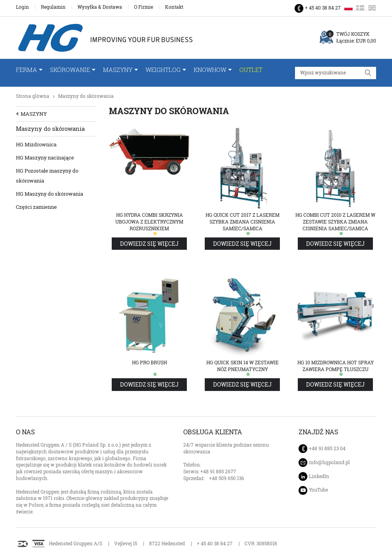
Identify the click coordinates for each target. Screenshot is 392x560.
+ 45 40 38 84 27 (323, 8)
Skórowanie (70, 70)
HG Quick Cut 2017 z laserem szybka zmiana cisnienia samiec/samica (243, 222)
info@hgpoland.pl (329, 463)
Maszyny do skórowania (86, 96)
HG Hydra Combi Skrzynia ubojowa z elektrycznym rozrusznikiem (149, 222)
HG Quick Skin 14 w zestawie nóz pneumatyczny (243, 366)
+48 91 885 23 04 (327, 448)
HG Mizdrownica (36, 144)
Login (22, 7)
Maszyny (118, 70)
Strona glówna (33, 96)
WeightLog (163, 70)
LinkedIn (319, 476)
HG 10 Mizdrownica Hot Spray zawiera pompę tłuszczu (336, 366)
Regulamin (53, 7)
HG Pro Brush (149, 363)
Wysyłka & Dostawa (100, 7)
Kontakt (174, 7)
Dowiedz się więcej (149, 244)
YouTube (318, 490)
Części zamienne (36, 207)
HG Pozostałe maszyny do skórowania (47, 176)
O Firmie (144, 7)
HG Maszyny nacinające (45, 157)
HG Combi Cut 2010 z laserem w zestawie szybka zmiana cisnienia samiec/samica (335, 222)
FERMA (26, 70)
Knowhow (210, 70)
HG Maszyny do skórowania (49, 194)
